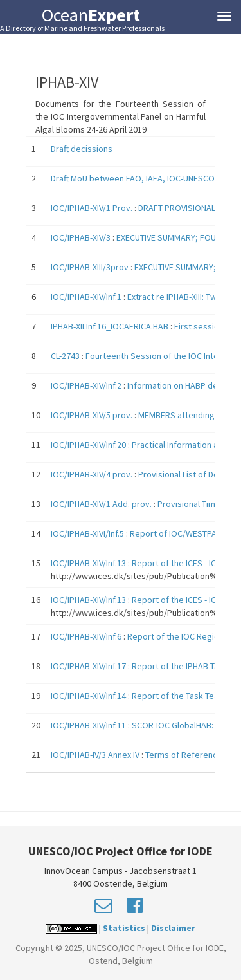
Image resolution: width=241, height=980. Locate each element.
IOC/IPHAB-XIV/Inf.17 (88, 666)
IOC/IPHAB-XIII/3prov (90, 267)
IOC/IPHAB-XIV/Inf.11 (88, 725)
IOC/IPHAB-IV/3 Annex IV (95, 755)
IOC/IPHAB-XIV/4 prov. (92, 474)
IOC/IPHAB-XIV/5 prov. (92, 415)
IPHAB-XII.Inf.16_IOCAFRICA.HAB (110, 326)
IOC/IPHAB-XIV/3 (82, 237)
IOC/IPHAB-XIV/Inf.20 (88, 445)
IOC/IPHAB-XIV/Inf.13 (88, 563)
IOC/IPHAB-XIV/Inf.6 (86, 636)
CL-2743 (65, 356)
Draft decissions (82, 149)
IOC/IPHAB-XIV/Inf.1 (86, 297)
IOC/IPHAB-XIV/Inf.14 (88, 696)
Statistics (124, 928)
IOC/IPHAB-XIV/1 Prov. (92, 208)
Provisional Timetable (199, 504)
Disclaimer (173, 928)
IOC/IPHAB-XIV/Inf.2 (86, 385)
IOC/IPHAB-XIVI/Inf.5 (87, 533)
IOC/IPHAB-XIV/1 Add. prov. (101, 504)
